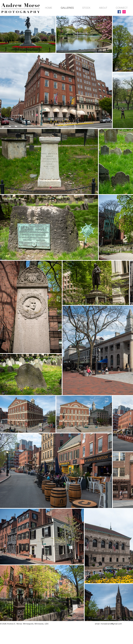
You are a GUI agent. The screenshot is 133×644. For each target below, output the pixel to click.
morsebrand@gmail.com (111, 624)
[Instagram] (124, 12)
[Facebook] (119, 12)
